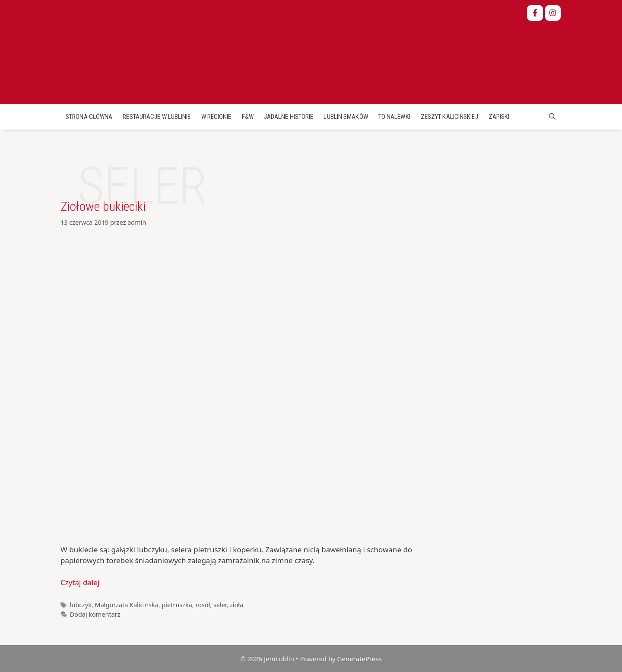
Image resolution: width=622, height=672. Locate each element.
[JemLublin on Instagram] (553, 13)
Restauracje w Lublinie (157, 117)
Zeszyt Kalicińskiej (449, 117)
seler (220, 605)
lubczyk (81, 605)
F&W (248, 117)
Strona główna (89, 117)
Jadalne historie (289, 117)
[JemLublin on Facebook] (535, 13)
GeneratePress (359, 659)
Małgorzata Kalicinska (127, 605)
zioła (236, 605)
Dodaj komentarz (95, 614)
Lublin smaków (346, 117)
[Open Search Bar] (552, 117)
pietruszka (177, 605)
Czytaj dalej (80, 582)
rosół (203, 605)
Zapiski (499, 117)
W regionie (216, 117)
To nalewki (394, 117)
